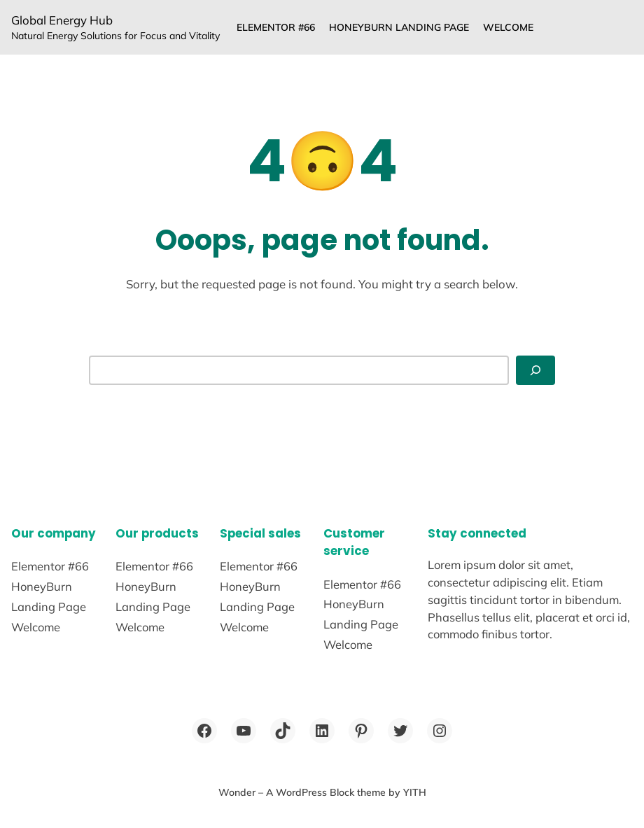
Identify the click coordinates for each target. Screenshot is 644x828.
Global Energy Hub (62, 20)
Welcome (508, 27)
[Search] (535, 370)
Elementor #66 (276, 27)
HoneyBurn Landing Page (399, 27)
